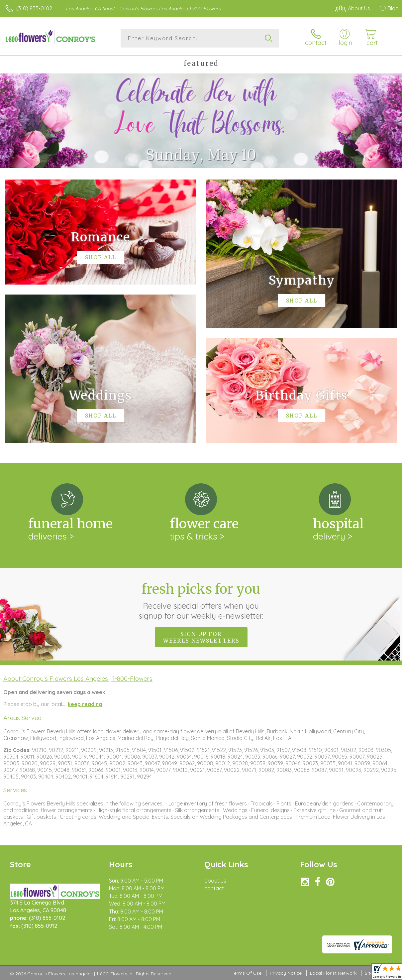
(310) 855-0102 (34, 8)
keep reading (85, 704)
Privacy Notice (286, 973)
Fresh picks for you (201, 601)
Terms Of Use (247, 973)
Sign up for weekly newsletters (201, 637)
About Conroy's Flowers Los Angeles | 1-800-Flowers (78, 678)
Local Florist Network (333, 973)
